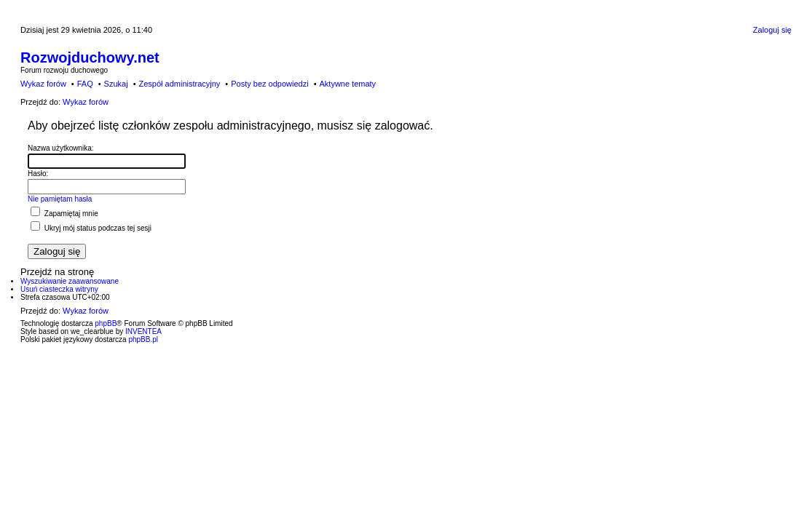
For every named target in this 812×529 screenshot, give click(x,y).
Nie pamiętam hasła (60, 199)
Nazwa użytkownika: (61, 148)
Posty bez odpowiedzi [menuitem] (269, 84)
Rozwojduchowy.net (90, 57)
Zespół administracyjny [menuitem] (179, 84)
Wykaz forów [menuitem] (43, 84)
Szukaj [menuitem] (116, 84)
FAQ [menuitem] (85, 84)
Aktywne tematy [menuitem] (347, 84)
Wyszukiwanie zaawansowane (70, 281)
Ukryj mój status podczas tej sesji (91, 228)
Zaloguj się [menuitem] (772, 30)
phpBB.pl (143, 339)
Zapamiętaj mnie (64, 214)
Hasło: (38, 174)
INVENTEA (143, 331)
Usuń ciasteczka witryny (59, 289)
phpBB (106, 323)
